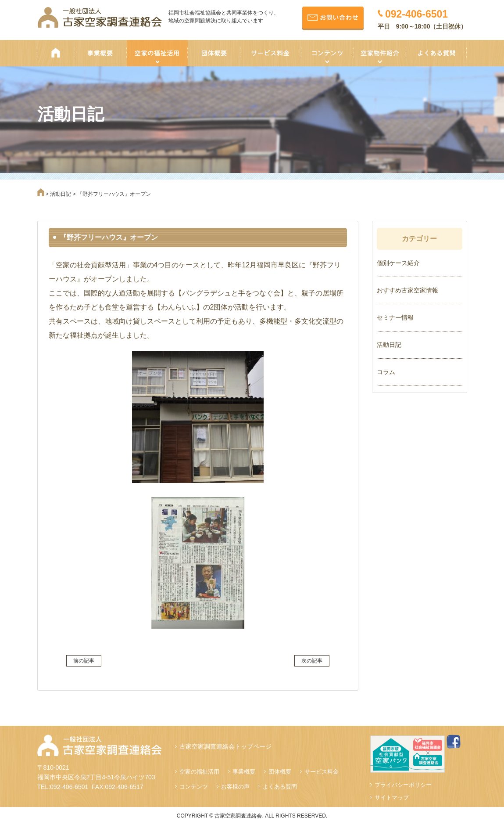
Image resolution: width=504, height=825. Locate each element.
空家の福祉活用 (199, 772)
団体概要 (280, 772)
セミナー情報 (395, 317)
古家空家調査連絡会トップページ (225, 746)
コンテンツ (194, 787)
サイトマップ (392, 798)
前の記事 (84, 661)
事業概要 (244, 772)
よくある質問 (280, 787)
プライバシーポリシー (403, 785)
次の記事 (312, 661)
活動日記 (389, 345)
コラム (386, 372)
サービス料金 (322, 772)
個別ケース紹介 (398, 263)
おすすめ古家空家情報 (407, 290)
